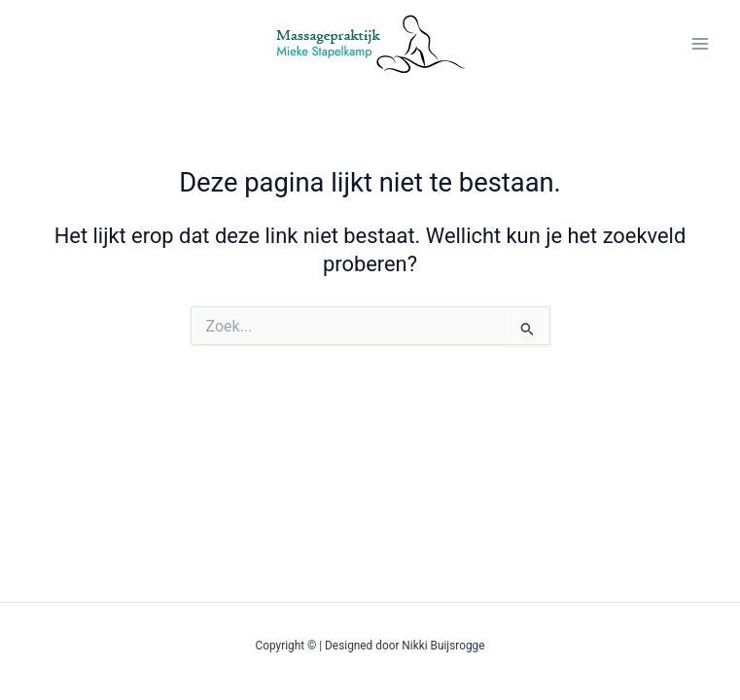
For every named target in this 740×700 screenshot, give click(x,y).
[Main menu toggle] (700, 44)
